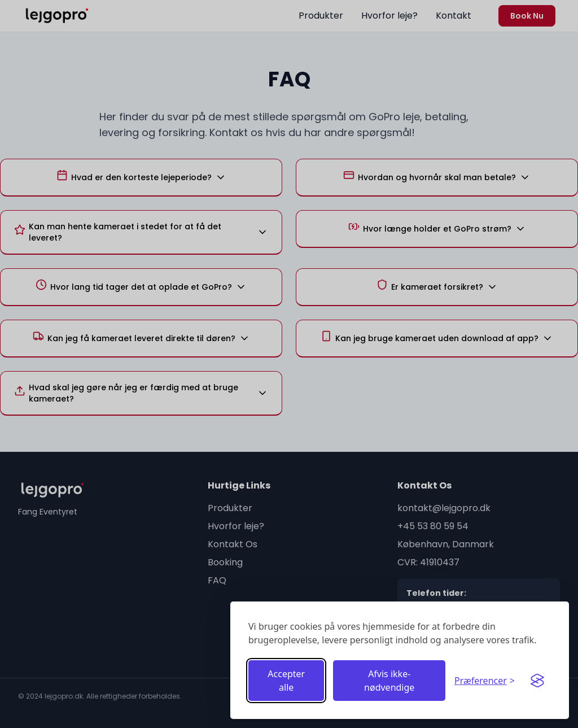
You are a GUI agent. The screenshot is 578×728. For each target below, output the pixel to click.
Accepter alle (286, 681)
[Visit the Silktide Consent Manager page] (537, 681)
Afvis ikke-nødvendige (389, 681)
